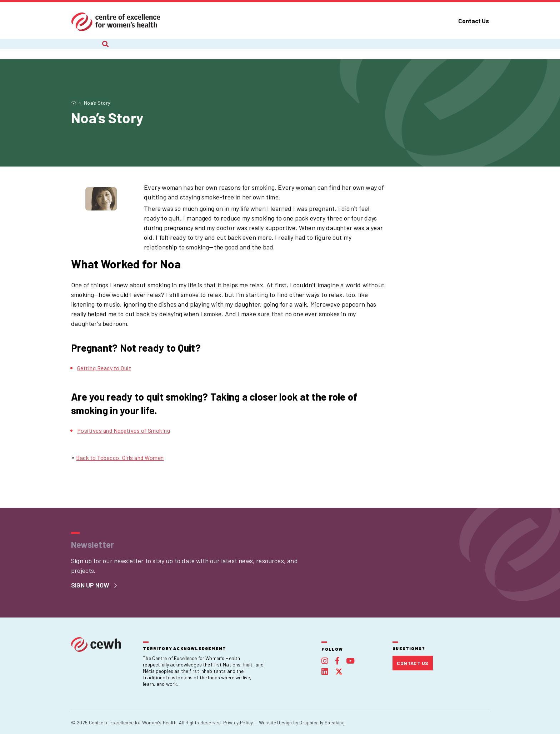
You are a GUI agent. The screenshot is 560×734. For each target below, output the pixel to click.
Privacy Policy (238, 723)
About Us (84, 49)
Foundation (436, 49)
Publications (374, 49)
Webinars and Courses (297, 49)
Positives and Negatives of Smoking (124, 430)
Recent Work (219, 49)
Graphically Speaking (322, 723)
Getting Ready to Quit (104, 368)
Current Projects (149, 49)
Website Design (275, 723)
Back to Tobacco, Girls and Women (120, 458)
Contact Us (474, 21)
